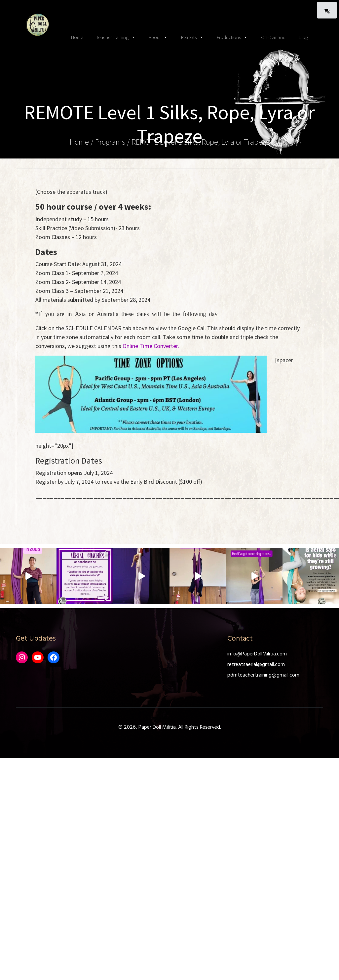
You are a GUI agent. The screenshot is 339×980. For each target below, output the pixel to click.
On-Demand (273, 37)
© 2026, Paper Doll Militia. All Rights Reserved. (170, 767)
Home (77, 37)
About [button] (158, 37)
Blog (303, 37)
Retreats (192, 37)
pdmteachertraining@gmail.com (263, 715)
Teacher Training (116, 37)
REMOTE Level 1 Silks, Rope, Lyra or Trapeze (201, 142)
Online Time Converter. (151, 346)
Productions (232, 37)
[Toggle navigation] (169, 7)
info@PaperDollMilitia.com (257, 694)
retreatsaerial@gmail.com (256, 704)
